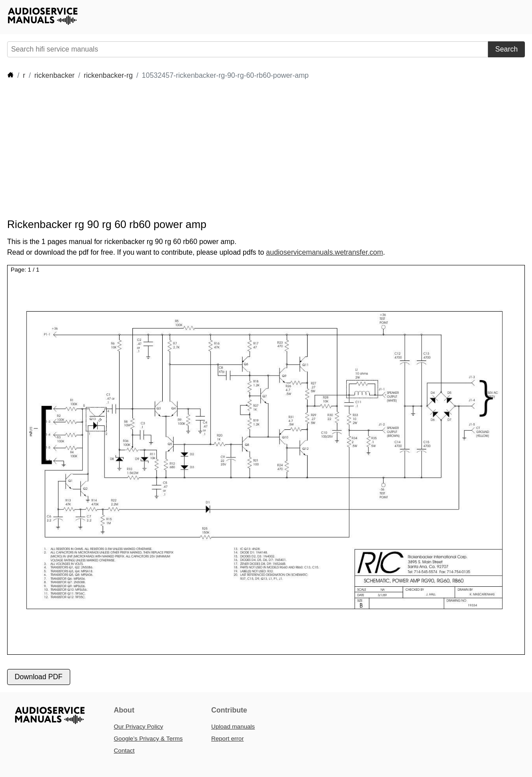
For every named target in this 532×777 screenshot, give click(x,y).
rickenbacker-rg (108, 75)
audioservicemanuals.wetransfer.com (325, 252)
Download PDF (39, 677)
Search (506, 49)
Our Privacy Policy (138, 727)
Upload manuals (233, 727)
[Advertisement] (260, 149)
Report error (227, 739)
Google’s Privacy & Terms (148, 739)
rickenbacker (54, 75)
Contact (124, 751)
